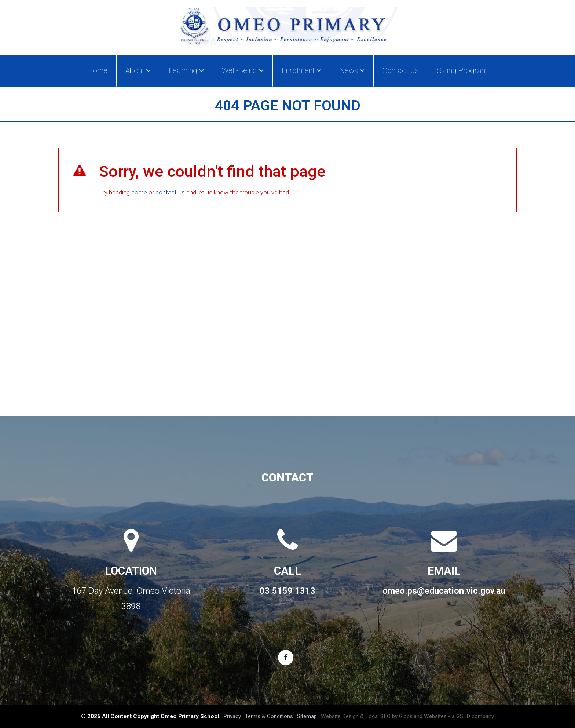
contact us (170, 192)
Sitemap (307, 716)
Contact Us (401, 70)
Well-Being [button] (243, 70)
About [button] (138, 70)
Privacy (232, 716)
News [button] (352, 70)
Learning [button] (186, 70)
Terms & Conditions (269, 716)
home (139, 192)
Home (97, 70)
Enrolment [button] (301, 70)
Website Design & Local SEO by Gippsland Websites (384, 716)
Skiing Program (462, 70)
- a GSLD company (471, 716)
